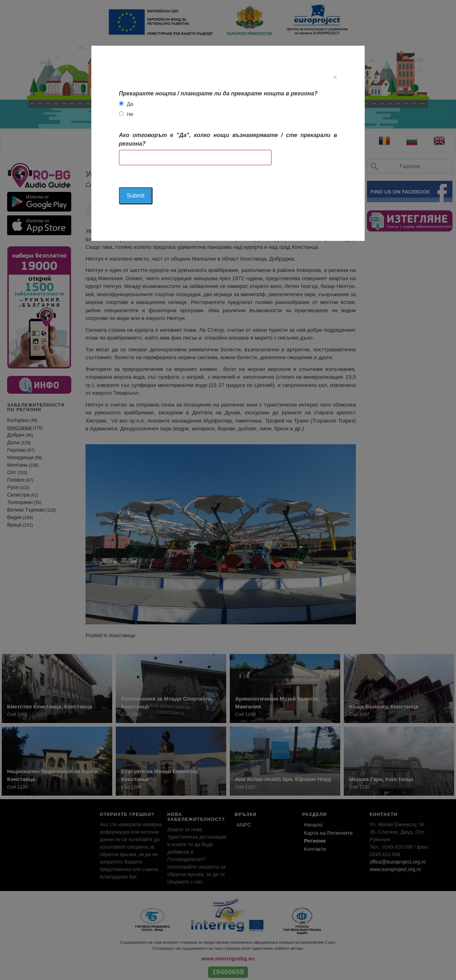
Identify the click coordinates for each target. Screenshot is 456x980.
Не (130, 114)
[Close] (335, 77)
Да (130, 104)
